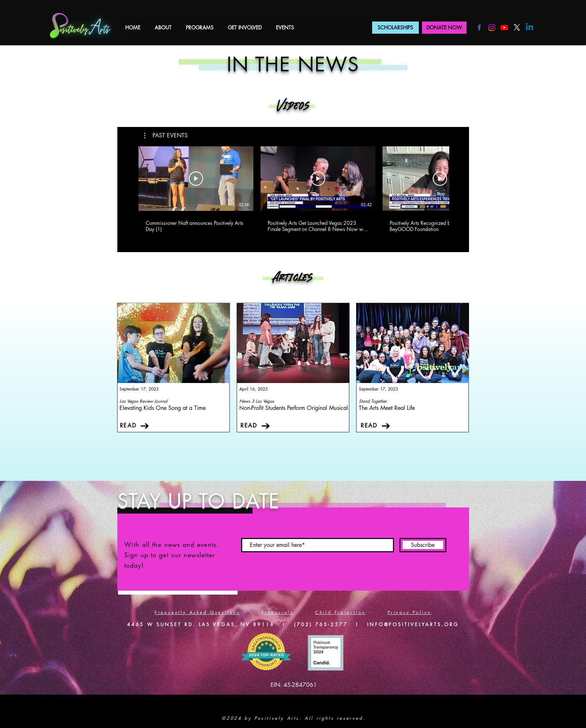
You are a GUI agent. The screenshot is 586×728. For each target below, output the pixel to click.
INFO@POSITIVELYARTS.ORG (413, 624)
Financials (277, 612)
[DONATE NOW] (444, 28)
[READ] (135, 426)
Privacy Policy (409, 612)
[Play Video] (196, 179)
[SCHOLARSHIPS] (395, 28)
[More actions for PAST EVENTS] (166, 136)
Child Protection (340, 612)
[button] (163, 27)
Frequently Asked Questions (197, 612)
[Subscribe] (423, 545)
